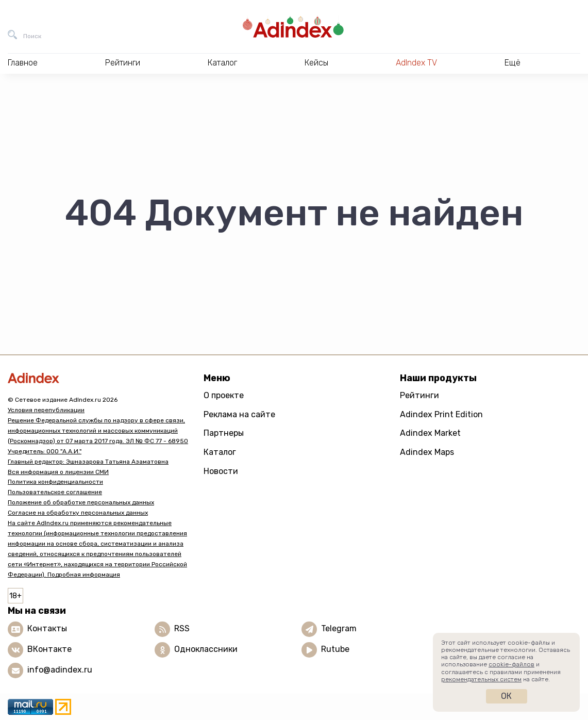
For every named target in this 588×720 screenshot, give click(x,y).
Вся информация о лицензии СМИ (58, 472)
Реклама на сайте (239, 414)
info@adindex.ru (60, 670)
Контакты (47, 628)
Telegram (339, 628)
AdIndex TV (416, 63)
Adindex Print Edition (441, 414)
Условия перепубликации (46, 410)
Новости (221, 471)
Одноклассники (206, 649)
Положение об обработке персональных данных (81, 502)
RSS (182, 628)
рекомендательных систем (481, 679)
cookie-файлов (511, 664)
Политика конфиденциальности (55, 482)
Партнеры (224, 433)
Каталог (220, 452)
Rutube (335, 649)
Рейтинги (419, 395)
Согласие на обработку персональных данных (78, 513)
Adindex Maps (427, 452)
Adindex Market (430, 433)
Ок (506, 696)
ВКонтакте (49, 649)
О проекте (224, 395)
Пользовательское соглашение (55, 492)
